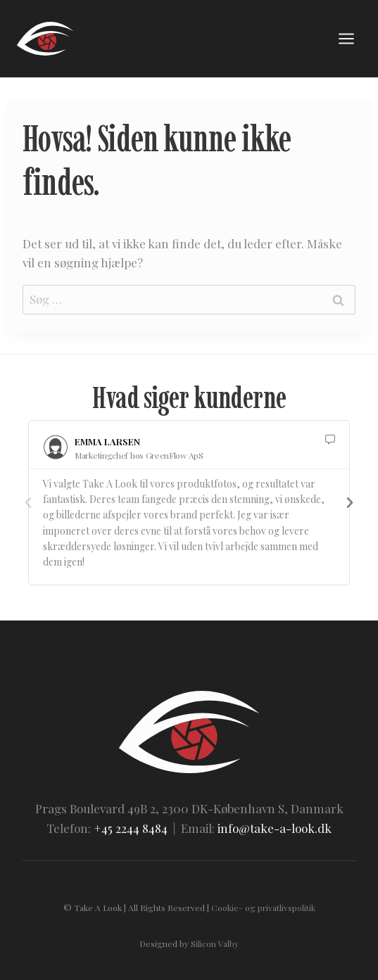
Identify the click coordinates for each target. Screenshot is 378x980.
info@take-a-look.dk (275, 828)
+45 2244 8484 (131, 828)
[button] (28, 503)
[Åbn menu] (346, 38)
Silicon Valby (215, 943)
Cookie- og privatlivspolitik (263, 908)
